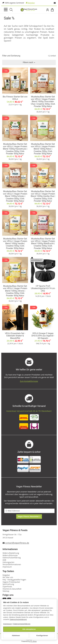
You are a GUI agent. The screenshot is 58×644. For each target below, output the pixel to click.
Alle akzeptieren (29, 629)
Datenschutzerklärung (18, 619)
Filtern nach (29, 62)
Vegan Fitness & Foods (15, 530)
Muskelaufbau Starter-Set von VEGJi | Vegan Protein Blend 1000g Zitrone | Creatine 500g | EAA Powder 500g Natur (15, 291)
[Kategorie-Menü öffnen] (6, 10)
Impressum (8, 624)
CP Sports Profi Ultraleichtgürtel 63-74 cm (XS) (43, 288)
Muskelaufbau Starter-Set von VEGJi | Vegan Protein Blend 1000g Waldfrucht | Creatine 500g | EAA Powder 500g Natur (43, 243)
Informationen (10, 549)
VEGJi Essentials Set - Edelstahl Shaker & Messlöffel (15, 336)
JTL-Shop (33, 641)
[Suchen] (11, 10)
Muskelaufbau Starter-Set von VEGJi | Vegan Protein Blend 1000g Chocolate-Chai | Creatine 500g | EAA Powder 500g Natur (43, 101)
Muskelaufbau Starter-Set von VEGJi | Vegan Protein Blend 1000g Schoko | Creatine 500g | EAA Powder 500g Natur (15, 196)
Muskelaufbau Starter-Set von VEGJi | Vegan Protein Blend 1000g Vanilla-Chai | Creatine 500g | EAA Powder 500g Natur (43, 196)
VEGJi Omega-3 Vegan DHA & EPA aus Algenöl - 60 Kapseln (43, 336)
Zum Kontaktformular (29, 381)
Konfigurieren (42, 636)
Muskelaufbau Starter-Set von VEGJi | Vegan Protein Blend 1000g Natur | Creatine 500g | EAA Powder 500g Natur (43, 149)
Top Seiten (8, 571)
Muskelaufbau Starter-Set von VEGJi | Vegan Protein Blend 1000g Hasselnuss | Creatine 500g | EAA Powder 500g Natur (15, 149)
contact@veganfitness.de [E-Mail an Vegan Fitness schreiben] (17, 543)
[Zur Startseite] (29, 10)
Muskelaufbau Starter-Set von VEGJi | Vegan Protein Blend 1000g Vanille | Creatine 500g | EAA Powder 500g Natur (15, 243)
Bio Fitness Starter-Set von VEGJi (15, 98)
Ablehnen (16, 636)
